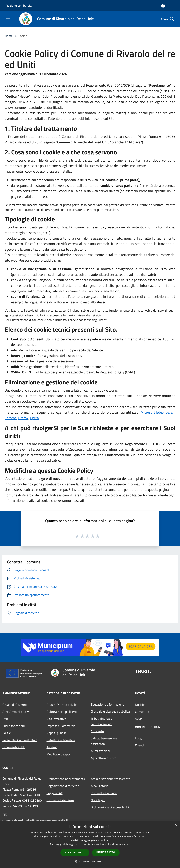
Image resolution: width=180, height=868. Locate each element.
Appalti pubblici (57, 733)
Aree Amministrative (16, 712)
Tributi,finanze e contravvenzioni (102, 721)
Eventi (139, 745)
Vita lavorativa (56, 719)
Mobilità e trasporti (59, 754)
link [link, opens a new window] (128, 844)
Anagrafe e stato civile (62, 705)
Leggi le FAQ (55, 793)
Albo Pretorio (100, 786)
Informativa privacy (104, 793)
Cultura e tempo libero (62, 712)
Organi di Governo (14, 705)
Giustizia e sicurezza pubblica (110, 711)
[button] (90, 861)
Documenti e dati (14, 747)
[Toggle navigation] (8, 19)
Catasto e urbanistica (61, 740)
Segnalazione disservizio (63, 786)
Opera (34, 418)
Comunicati (143, 712)
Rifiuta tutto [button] (106, 852)
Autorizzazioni (100, 751)
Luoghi (140, 738)
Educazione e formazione (107, 704)
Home (9, 36)
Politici (7, 733)
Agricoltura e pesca (104, 758)
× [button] (176, 825)
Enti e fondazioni (14, 726)
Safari (170, 412)
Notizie (140, 705)
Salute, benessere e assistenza (104, 741)
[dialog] (90, 844)
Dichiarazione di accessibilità (110, 807)
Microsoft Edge (152, 412)
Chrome (11, 418)
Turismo (52, 747)
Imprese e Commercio (61, 726)
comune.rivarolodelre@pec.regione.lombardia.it (35, 820)
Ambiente (97, 731)
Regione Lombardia (19, 6)
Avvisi (139, 719)
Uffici (6, 719)
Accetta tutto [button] (75, 853)
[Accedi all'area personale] (163, 6)
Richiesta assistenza (60, 800)
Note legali (98, 800)
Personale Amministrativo (20, 740)
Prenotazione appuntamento (66, 779)
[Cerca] (172, 19)
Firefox (23, 418)
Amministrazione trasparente (110, 779)
